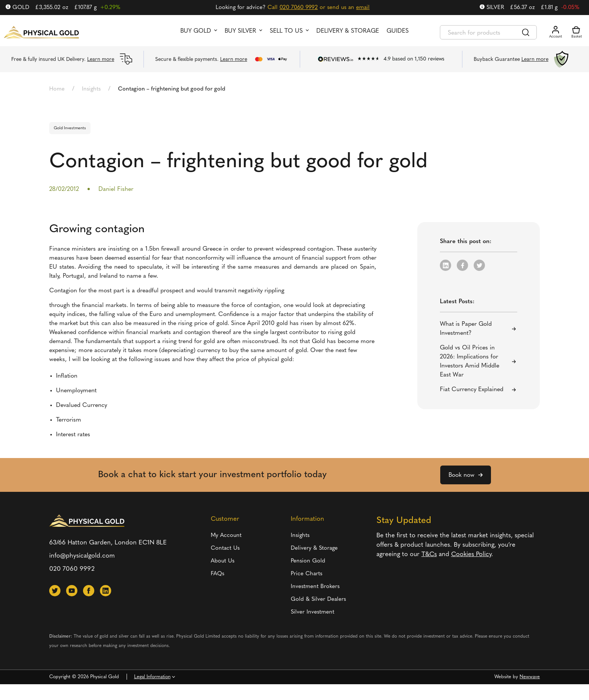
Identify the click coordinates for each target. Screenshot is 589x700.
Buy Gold (196, 31)
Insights (91, 89)
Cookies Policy (471, 554)
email (363, 8)
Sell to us (286, 31)
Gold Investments (70, 128)
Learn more (101, 60)
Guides (398, 31)
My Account (226, 536)
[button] (446, 265)
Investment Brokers (315, 587)
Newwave (530, 677)
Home (57, 89)
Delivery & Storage (348, 31)
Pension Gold (308, 561)
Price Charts (307, 574)
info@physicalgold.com (82, 556)
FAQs (217, 574)
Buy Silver (240, 31)
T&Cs (429, 554)
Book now (461, 475)
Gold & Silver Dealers (318, 599)
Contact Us (225, 548)
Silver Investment (313, 612)
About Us (223, 561)
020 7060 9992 (299, 8)
